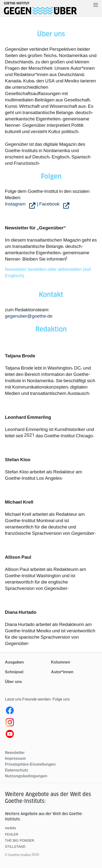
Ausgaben (14, 662)
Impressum (15, 758)
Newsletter (15, 752)
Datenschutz (17, 770)
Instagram (16, 204)
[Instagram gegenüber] (51, 723)
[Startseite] (40, 11)
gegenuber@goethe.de (29, 316)
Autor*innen (62, 672)
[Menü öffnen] (96, 5)
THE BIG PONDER (20, 840)
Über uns (13, 682)
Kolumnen (61, 662)
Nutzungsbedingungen (26, 776)
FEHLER (12, 834)
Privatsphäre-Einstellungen (30, 764)
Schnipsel (14, 672)
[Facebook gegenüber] (51, 712)
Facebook (50, 204)
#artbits (11, 828)
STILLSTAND (15, 847)
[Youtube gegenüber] (51, 735)
